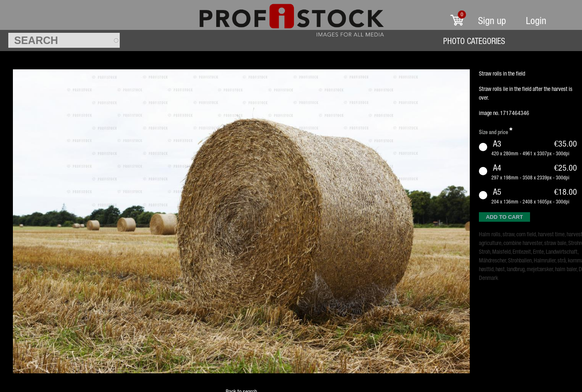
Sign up (492, 21)
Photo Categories (474, 41)
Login (536, 21)
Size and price (496, 131)
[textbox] (64, 40)
